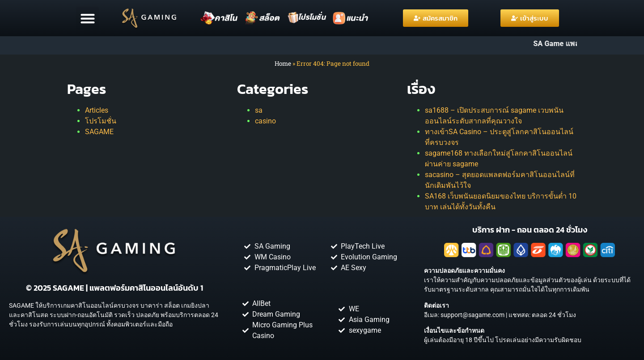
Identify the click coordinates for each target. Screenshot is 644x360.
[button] (87, 18)
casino (265, 121)
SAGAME (99, 132)
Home (283, 64)
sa (259, 110)
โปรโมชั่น (101, 121)
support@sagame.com (472, 315)
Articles (97, 110)
